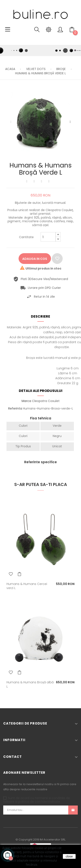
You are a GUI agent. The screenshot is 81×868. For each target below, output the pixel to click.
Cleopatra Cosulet (46, 401)
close (69, 856)
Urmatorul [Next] (70, 122)
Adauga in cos (35, 259)
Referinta (15, 409)
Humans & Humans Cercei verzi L (27, 586)
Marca (26, 401)
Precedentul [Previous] (11, 122)
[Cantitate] (48, 237)
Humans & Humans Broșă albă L (30, 684)
